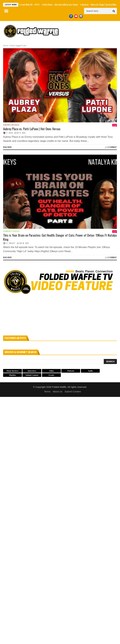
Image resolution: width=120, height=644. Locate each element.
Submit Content (73, 391)
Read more (7, 147)
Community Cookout (12, 231)
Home (6, 46)
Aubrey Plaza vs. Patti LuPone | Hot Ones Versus (32, 129)
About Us (57, 391)
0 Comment (111, 147)
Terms (47, 391)
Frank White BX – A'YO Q (30, 5)
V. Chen (10, 133)
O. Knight (11, 243)
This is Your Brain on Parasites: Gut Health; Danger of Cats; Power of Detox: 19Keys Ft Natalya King (60, 237)
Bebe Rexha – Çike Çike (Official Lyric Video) (61, 5)
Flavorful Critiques (11, 125)
